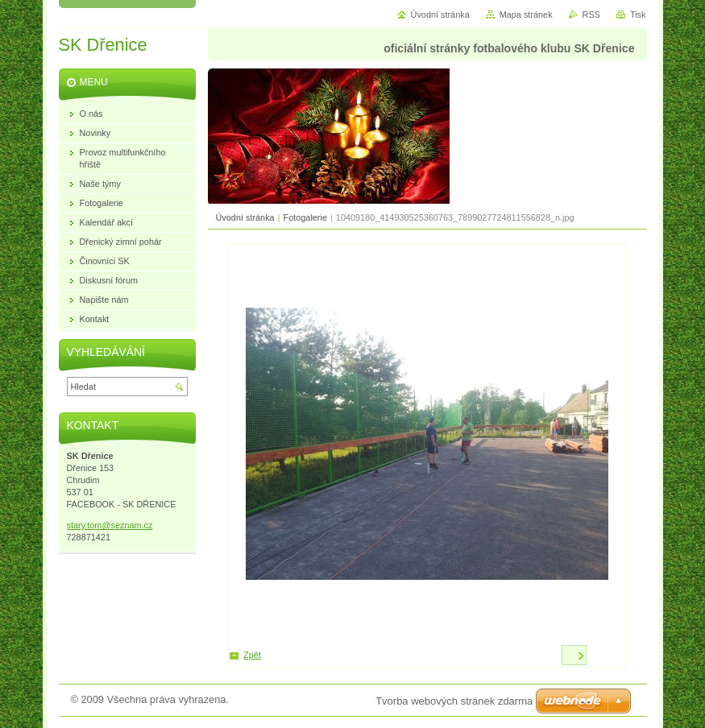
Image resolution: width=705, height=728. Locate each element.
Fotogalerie (305, 217)
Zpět (252, 655)
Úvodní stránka (245, 217)
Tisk (638, 14)
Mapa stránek (526, 14)
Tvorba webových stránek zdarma (454, 701)
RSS (591, 14)
